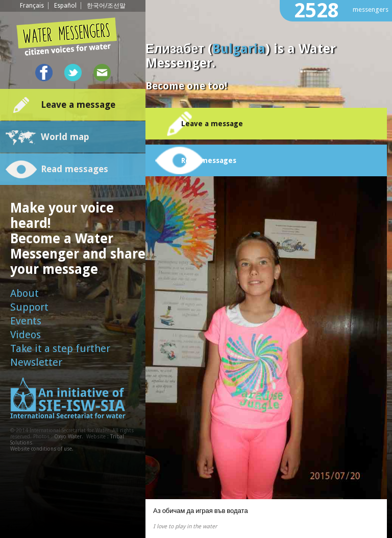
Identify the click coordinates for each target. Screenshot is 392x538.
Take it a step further (60, 348)
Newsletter (36, 362)
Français (32, 6)
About (24, 293)
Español (65, 6)
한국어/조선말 (106, 6)
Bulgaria (239, 49)
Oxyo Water (68, 437)
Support (29, 307)
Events (26, 321)
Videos (26, 335)
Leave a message (78, 104)
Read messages (75, 169)
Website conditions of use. (42, 449)
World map (65, 137)
